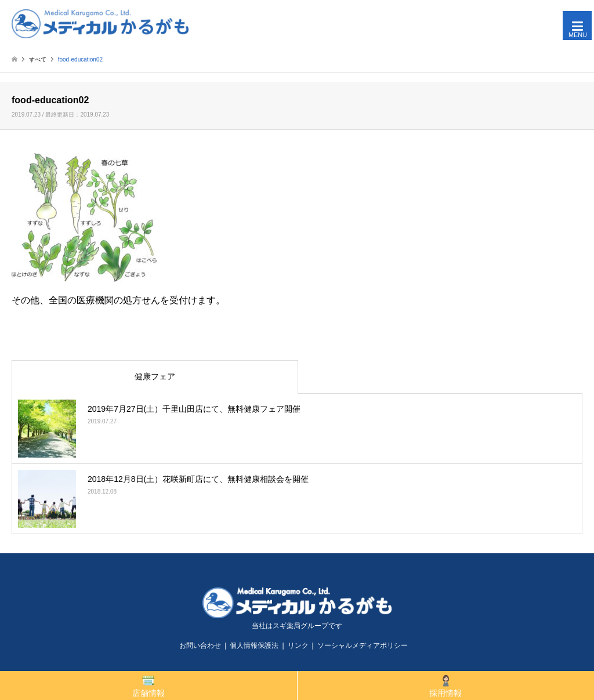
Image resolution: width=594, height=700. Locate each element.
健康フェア (155, 376)
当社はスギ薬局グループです (297, 626)
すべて (38, 59)
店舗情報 (148, 686)
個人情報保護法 (254, 645)
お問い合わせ (200, 645)
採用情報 (445, 686)
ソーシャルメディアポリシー (363, 645)
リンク (298, 645)
